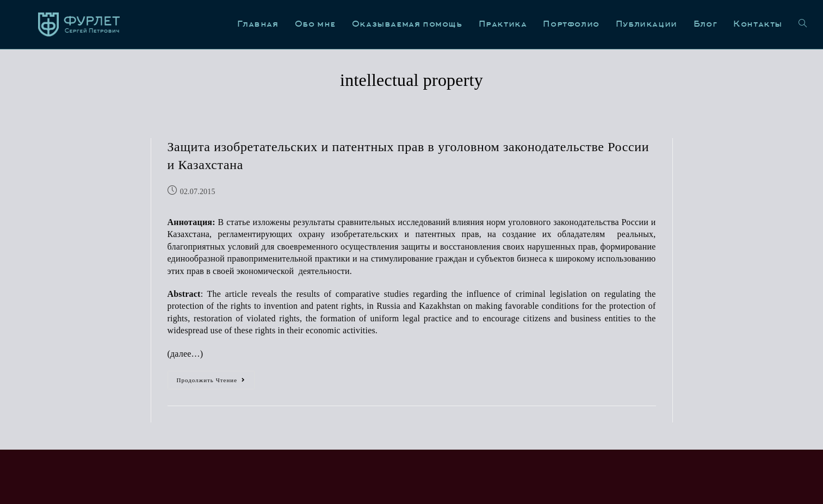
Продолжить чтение (216, 377)
